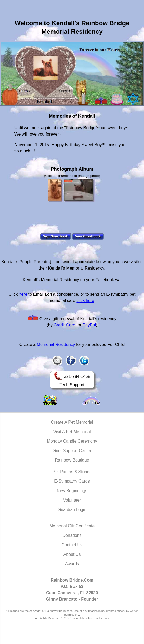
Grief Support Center (72, 451)
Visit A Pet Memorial (72, 432)
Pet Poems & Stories (72, 472)
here (23, 294)
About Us (72, 554)
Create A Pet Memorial (72, 422)
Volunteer (72, 500)
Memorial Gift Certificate (72, 526)
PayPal (89, 325)
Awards (72, 564)
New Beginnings (72, 491)
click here (85, 301)
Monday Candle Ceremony (72, 441)
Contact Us (72, 545)
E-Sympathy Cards (72, 481)
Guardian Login (72, 510)
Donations (72, 535)
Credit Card (64, 325)
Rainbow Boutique (72, 460)
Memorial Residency (56, 345)
